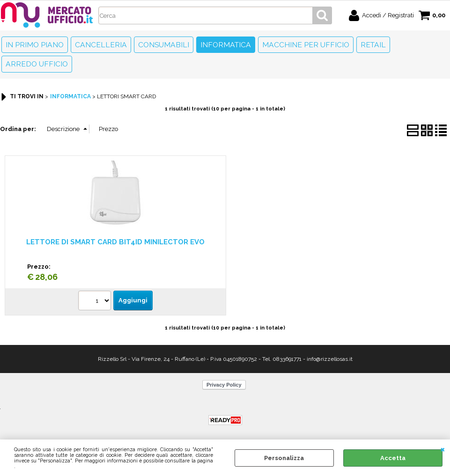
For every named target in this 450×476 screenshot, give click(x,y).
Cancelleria (101, 45)
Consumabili (164, 45)
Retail (373, 45)
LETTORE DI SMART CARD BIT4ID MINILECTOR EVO (115, 242)
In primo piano (35, 45)
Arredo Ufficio (37, 64)
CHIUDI (443, 449)
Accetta (393, 458)
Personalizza (284, 458)
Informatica (226, 45)
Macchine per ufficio (306, 45)
